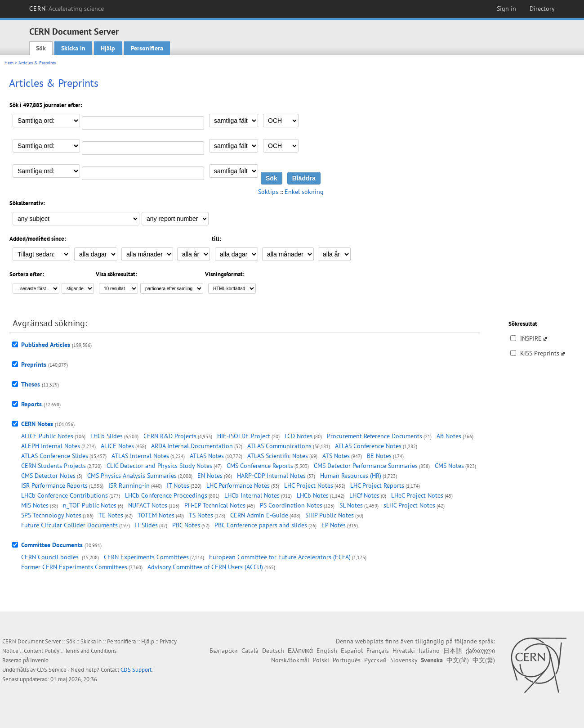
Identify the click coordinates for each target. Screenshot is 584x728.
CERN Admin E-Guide (259, 515)
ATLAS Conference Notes (368, 446)
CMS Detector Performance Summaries (366, 466)
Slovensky (404, 660)
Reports (31, 404)
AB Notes (449, 436)
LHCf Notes (364, 495)
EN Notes (210, 476)
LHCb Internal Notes (252, 495)
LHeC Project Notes (417, 495)
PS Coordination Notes (291, 505)
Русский (375, 660)
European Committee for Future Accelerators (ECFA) (280, 557)
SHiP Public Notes (330, 515)
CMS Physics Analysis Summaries (132, 476)
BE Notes (379, 456)
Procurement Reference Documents (374, 436)
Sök (41, 48)
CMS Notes (449, 466)
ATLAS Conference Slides (55, 456)
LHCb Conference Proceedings (166, 495)
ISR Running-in (129, 485)
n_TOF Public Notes (90, 505)
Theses (31, 384)
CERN (67, 9)
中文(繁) (484, 660)
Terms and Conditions (91, 651)
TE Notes (111, 515)
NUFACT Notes (148, 505)
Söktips (268, 192)
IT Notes (178, 485)
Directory (542, 9)
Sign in (506, 9)
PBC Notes (186, 525)
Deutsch (273, 651)
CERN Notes (37, 424)
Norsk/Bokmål (290, 660)
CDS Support (136, 670)
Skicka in (73, 48)
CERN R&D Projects (170, 436)
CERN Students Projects (53, 466)
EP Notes (334, 525)
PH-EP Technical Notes (215, 505)
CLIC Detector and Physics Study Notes (159, 466)
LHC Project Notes (309, 485)
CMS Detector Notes (48, 476)
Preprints (34, 364)
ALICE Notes (117, 446)
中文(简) (458, 660)
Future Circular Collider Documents (69, 525)
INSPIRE (531, 338)
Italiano (429, 651)
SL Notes (351, 505)
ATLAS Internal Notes (140, 456)
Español (352, 651)
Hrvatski (404, 651)
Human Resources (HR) (351, 476)
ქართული (480, 651)
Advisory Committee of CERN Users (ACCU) (205, 567)
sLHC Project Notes (409, 505)
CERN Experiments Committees (146, 557)
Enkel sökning (304, 192)
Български (224, 651)
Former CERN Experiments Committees (74, 567)
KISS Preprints (540, 353)
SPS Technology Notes (51, 515)
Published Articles (46, 345)
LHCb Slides (107, 436)
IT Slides (146, 525)
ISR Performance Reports (54, 485)
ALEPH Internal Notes (51, 446)
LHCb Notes (313, 495)
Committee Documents (52, 545)
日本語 (453, 651)
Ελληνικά (300, 651)
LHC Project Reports (377, 485)
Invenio (39, 660)
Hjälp (108, 48)
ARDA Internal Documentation (192, 446)
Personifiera (147, 48)
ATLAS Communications (279, 446)
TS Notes (201, 515)
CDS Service (52, 670)
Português (347, 660)
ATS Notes (336, 456)
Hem (9, 63)
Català (250, 651)
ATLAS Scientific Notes (278, 456)
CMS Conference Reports (260, 466)
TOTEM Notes (156, 515)
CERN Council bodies (51, 557)
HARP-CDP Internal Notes (271, 476)
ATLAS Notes (207, 456)
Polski (321, 660)
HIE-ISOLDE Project (244, 436)
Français (378, 651)
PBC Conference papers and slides (261, 525)
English (327, 651)
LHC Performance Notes (238, 485)
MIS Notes (35, 505)
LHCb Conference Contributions (65, 495)
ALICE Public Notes (47, 436)
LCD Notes (299, 436)
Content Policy (42, 651)
